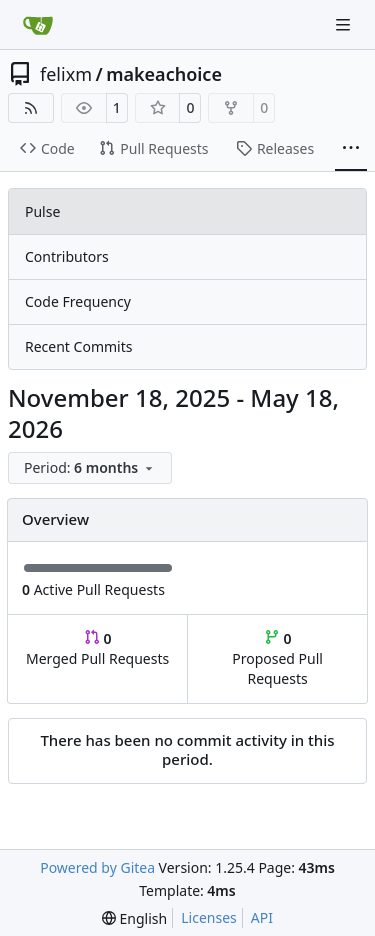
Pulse (42, 211)
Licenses (209, 917)
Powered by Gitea (97, 867)
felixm (66, 74)
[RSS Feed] (31, 108)
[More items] (351, 149)
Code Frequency (78, 301)
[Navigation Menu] (345, 24)
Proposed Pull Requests (277, 658)
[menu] (90, 468)
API (262, 917)
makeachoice (164, 74)
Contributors (67, 256)
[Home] (38, 25)
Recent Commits (78, 346)
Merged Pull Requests (97, 648)
